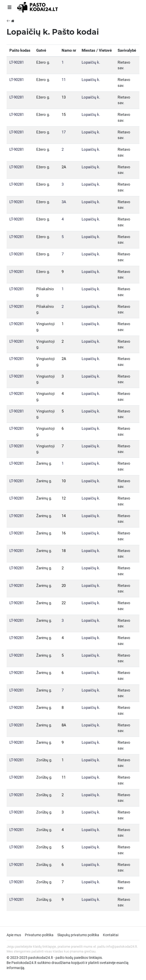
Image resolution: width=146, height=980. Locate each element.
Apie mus (14, 935)
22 (64, 603)
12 (64, 498)
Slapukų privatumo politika (78, 935)
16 (64, 533)
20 (64, 586)
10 (64, 481)
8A (64, 725)
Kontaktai (111, 935)
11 (64, 80)
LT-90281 (17, 62)
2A (64, 167)
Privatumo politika (39, 935)
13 (64, 97)
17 (64, 132)
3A (64, 202)
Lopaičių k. (91, 62)
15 (64, 115)
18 (64, 551)
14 (64, 516)
